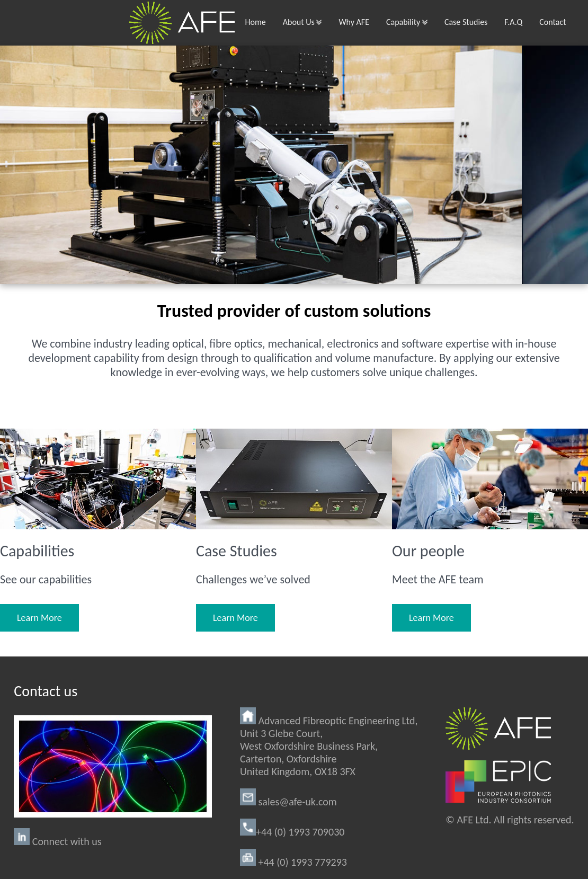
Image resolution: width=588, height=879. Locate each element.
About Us (302, 22)
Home (256, 22)
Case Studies (466, 22)
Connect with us (57, 841)
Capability (407, 22)
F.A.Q (513, 22)
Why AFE (354, 22)
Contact (553, 22)
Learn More (39, 618)
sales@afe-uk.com (288, 802)
